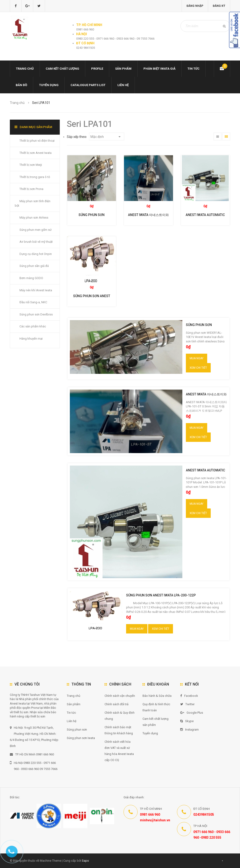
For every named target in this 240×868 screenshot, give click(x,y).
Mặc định (105, 137)
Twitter (187, 704)
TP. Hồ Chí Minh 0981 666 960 (32, 754)
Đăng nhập (195, 6)
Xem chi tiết (198, 368)
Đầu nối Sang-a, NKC (33, 302)
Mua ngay (197, 358)
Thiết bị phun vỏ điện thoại (37, 141)
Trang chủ (73, 696)
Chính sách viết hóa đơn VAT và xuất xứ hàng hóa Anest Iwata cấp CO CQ (119, 751)
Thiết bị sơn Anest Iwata (36, 153)
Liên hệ (123, 85)
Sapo (85, 861)
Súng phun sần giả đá (34, 266)
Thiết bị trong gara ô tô (35, 177)
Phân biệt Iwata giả (159, 69)
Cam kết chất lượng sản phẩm (156, 722)
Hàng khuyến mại (31, 339)
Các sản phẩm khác (33, 326)
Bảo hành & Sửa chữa (157, 696)
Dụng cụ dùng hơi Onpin (36, 254)
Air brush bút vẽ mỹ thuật (36, 242)
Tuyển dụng (49, 85)
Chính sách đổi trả (116, 704)
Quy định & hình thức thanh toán (156, 707)
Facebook (189, 696)
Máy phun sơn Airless (34, 218)
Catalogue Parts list (88, 85)
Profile (97, 69)
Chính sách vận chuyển (120, 696)
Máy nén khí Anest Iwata (36, 290)
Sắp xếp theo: (77, 137)
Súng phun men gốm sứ (36, 230)
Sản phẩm (123, 69)
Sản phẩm (74, 704)
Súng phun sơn (77, 730)
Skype (187, 721)
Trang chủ (25, 69)
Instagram (189, 730)
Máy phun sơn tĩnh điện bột (33, 203)
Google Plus (192, 713)
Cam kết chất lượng (62, 69)
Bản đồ (21, 85)
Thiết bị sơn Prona (31, 189)
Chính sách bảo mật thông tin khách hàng (119, 730)
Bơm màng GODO (31, 278)
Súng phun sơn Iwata (81, 738)
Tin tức (193, 69)
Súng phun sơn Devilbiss (36, 314)
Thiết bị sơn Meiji (31, 165)
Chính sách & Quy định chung (120, 716)
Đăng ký (219, 6)
